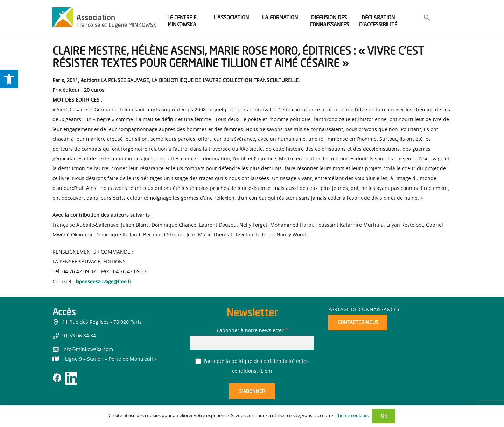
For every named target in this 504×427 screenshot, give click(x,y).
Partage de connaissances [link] (364, 310)
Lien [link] (266, 371)
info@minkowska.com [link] (88, 350)
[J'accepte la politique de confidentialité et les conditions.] (198, 361)
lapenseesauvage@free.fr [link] (103, 281)
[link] (9, 79)
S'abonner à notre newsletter (252, 331)
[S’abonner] (252, 391)
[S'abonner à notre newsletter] (252, 342)
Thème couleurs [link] (352, 416)
